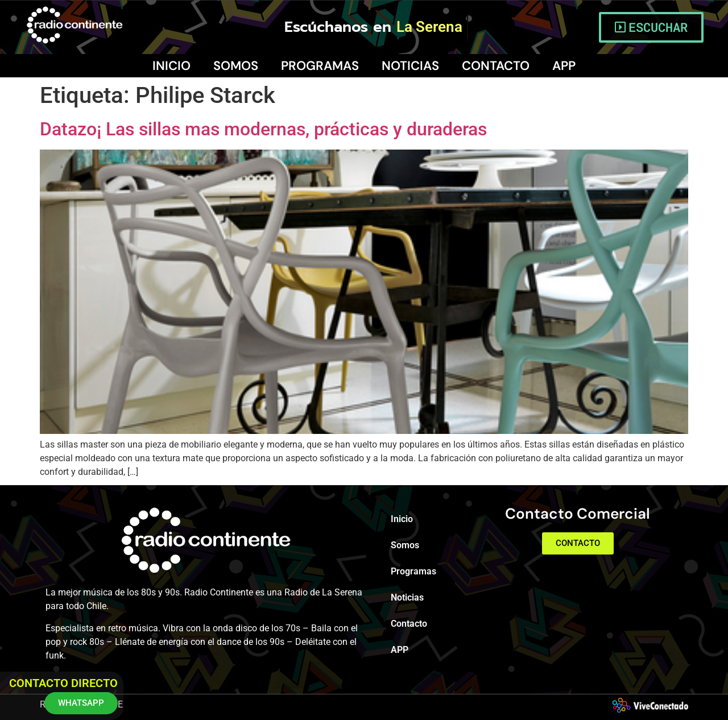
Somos (236, 66)
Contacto (496, 66)
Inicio (171, 66)
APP (564, 66)
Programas (320, 66)
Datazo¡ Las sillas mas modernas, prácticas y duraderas (263, 129)
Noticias (410, 66)
